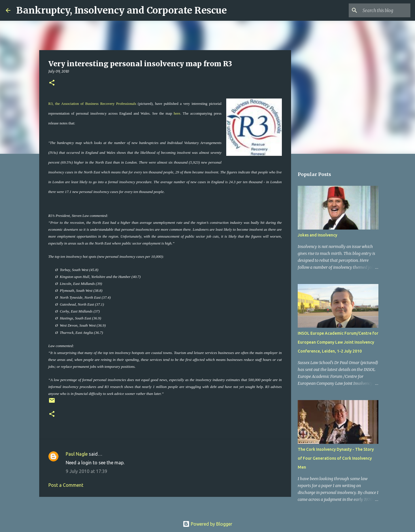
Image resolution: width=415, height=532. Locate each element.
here (177, 113)
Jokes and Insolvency (317, 235)
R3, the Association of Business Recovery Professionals (92, 104)
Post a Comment (66, 485)
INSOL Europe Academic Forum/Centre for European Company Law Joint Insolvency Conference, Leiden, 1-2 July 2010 (338, 342)
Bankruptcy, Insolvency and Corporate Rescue (121, 10)
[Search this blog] (380, 10)
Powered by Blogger (207, 524)
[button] (52, 83)
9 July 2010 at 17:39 (86, 471)
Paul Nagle (77, 454)
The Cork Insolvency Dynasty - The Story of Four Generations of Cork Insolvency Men (336, 458)
